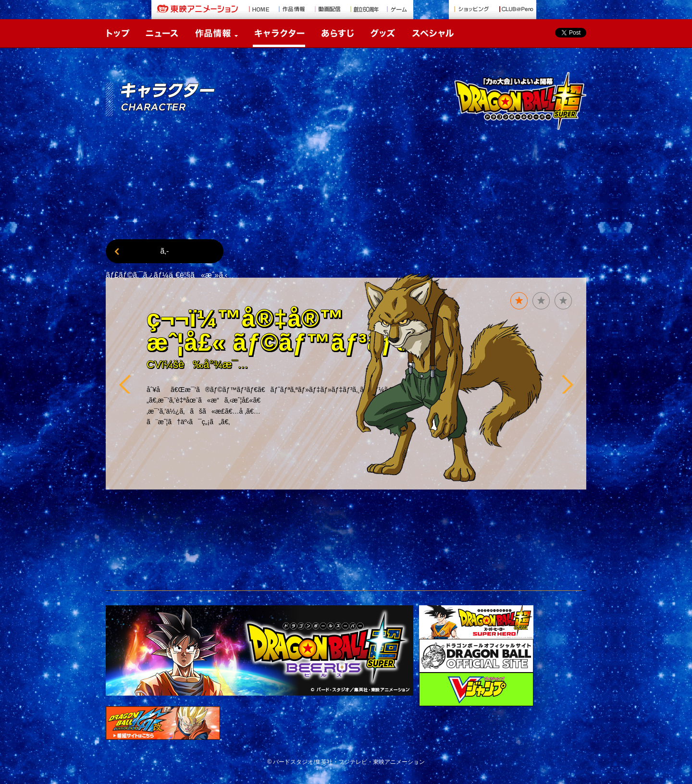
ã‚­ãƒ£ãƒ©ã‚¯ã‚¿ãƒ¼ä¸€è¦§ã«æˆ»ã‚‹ (165, 255)
